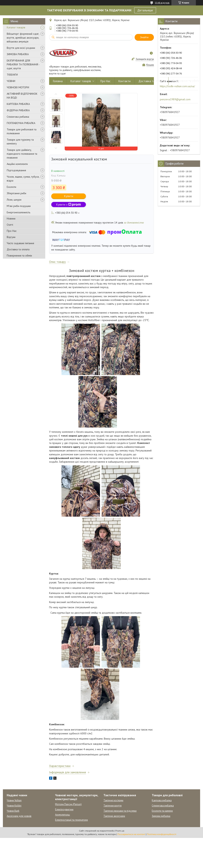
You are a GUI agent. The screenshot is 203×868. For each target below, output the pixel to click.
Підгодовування (16, 170)
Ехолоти (11, 187)
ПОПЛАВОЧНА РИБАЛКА (21, 123)
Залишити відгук (145, 59)
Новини (11, 218)
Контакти (125, 81)
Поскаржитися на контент (131, 834)
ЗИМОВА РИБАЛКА (18, 54)
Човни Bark (13, 811)
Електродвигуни (64, 809)
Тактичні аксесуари (114, 816)
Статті (10, 225)
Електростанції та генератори (71, 820)
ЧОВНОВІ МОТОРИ (18, 87)
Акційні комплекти (17, 164)
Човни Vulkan (14, 800)
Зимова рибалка (161, 816)
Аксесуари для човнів (19, 816)
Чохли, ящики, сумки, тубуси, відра (23, 179)
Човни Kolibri (14, 806)
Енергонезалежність (18, 212)
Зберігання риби (16, 193)
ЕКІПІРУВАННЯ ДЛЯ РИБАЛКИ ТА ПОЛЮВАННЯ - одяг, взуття (23, 64)
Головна (58, 81)
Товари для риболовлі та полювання (22, 131)
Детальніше (145, 10)
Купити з (69, 205)
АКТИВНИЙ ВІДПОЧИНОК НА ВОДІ (22, 96)
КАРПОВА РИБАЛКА (18, 104)
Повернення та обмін (19, 256)
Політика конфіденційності (162, 834)
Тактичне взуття (112, 806)
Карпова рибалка (162, 800)
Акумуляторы (62, 815)
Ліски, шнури (14, 200)
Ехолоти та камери (162, 811)
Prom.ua (120, 831)
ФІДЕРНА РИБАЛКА (18, 110)
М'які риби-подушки (19, 206)
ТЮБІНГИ (12, 75)
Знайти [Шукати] (144, 37)
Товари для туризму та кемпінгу (20, 142)
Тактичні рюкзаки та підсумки (120, 811)
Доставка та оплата (18, 249)
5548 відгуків (162, 3)
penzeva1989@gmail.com (175, 99)
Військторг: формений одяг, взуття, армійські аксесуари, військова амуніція (23, 38)
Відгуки (11, 237)
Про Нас (12, 231)
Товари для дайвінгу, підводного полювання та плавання (22, 154)
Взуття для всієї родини (21, 48)
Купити (69, 196)
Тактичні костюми (113, 800)
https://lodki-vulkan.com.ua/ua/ (177, 86)
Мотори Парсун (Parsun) (68, 804)
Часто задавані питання (20, 243)
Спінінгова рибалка (18, 117)
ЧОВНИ (11, 81)
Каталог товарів (16, 27)
